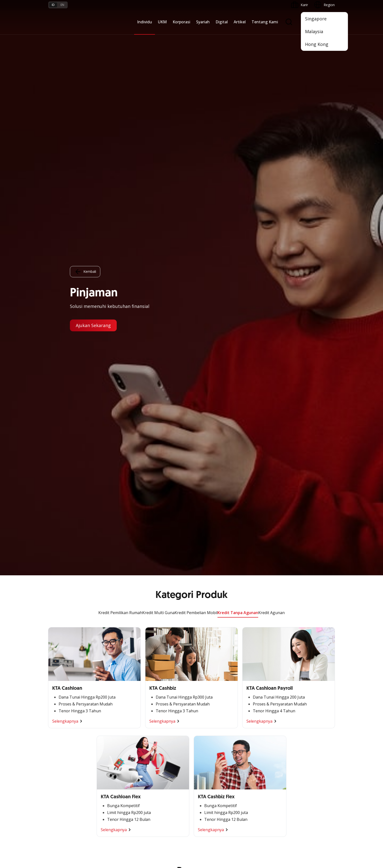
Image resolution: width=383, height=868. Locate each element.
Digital (222, 22)
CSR (246, 700)
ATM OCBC (203, 674)
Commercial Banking (113, 665)
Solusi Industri (108, 718)
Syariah (203, 22)
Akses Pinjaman (61, 692)
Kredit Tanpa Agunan (238, 37)
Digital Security (109, 799)
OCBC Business (206, 706)
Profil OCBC (252, 674)
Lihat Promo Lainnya (191, 431)
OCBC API (202, 742)
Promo (54, 764)
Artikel (240, 22)
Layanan (152, 683)
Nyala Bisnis (58, 665)
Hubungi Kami (156, 793)
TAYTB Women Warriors (68, 674)
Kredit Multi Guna (158, 37)
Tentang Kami (265, 22)
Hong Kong (317, 44)
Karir (101, 781)
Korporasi (181, 22)
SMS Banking (204, 715)
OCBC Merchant (207, 733)
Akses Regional (60, 727)
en (62, 5)
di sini (87, 852)
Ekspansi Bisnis (109, 683)
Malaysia (314, 31)
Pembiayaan (155, 674)
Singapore (316, 19)
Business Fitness (62, 718)
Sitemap (289, 837)
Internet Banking (207, 697)
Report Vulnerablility (319, 837)
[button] (326, 781)
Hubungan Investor (258, 683)
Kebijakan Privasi (230, 837)
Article (102, 790)
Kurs (52, 790)
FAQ (100, 772)
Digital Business (61, 700)
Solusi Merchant (207, 724)
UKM (162, 22)
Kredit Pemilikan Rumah (120, 37)
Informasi (250, 665)
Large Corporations (112, 674)
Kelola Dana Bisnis (63, 683)
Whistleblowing (263, 837)
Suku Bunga (58, 799)
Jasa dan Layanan (62, 772)
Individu (145, 22)
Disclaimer (200, 837)
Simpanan (153, 665)
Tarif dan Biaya (60, 781)
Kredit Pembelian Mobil (196, 37)
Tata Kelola (252, 692)
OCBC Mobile (205, 665)
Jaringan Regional (111, 727)
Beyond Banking (61, 709)
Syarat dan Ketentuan (114, 764)
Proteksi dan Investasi (163, 692)
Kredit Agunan (271, 37)
